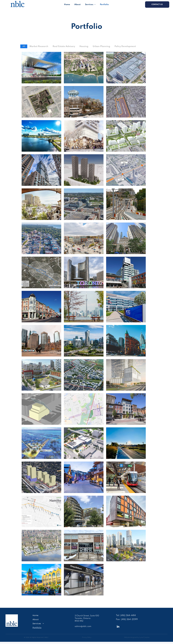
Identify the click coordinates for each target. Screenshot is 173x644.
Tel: (118, 615)
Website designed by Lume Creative (137, 637)
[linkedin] (118, 627)
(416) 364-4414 (128, 615)
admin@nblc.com (83, 626)
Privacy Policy (87, 637)
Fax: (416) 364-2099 (127, 619)
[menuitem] (67, 5)
